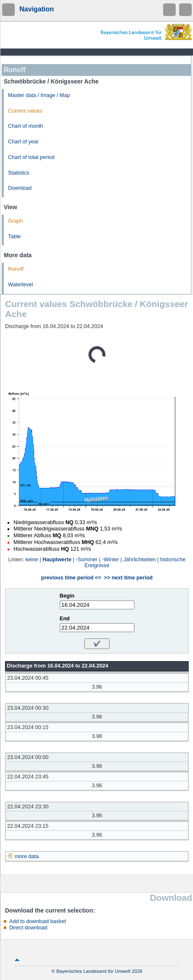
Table (14, 237)
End (65, 619)
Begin (67, 596)
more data (27, 856)
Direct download (28, 928)
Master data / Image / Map (39, 95)
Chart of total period (31, 157)
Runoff (16, 269)
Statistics (19, 173)
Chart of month (25, 126)
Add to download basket (38, 921)
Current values (25, 111)
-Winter (111, 560)
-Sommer (87, 560)
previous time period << (71, 578)
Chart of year (23, 142)
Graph (15, 221)
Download (20, 188)
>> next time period (128, 578)
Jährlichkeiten (140, 560)
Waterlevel (20, 285)
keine (32, 560)
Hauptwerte (57, 560)
